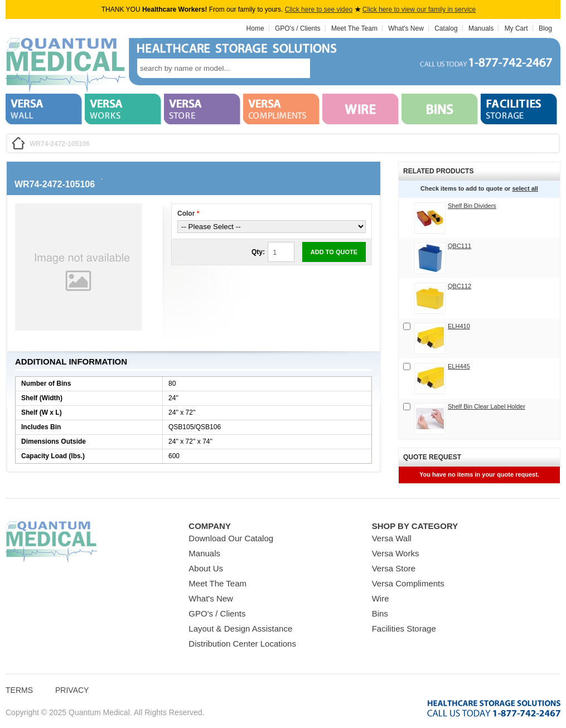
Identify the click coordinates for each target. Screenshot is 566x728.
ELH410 (459, 326)
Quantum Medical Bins (66, 66)
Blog (545, 28)
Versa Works (396, 553)
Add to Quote (334, 252)
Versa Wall (392, 538)
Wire (381, 598)
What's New (406, 28)
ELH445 (459, 366)
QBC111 (459, 246)
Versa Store (394, 568)
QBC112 (459, 286)
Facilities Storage (404, 628)
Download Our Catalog (231, 538)
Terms (19, 690)
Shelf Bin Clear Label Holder (487, 406)
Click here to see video (319, 9)
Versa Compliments (408, 583)
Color (188, 213)
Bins (380, 613)
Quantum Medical (51, 542)
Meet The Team (354, 28)
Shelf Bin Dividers (472, 206)
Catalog (446, 28)
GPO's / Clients (298, 28)
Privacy (72, 690)
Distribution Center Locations (242, 644)
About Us (206, 568)
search (327, 68)
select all (525, 188)
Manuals (481, 28)
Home (255, 28)
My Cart (516, 28)
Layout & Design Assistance (240, 628)
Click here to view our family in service (419, 9)
